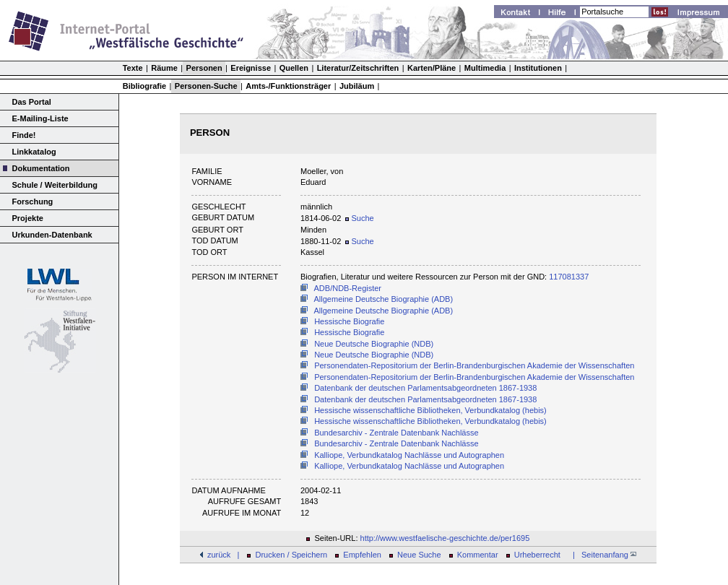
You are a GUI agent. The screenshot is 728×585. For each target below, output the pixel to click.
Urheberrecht (537, 555)
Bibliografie (145, 86)
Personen (204, 68)
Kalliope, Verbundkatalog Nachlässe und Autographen (409, 455)
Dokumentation (41, 168)
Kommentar (478, 555)
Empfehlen (362, 555)
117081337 (569, 277)
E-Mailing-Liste (40, 118)
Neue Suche (419, 555)
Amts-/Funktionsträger (288, 86)
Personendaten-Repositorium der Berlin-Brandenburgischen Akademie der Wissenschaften (474, 365)
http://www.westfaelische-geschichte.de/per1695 (445, 538)
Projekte (28, 218)
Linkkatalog (34, 152)
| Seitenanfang (602, 555)
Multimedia (485, 68)
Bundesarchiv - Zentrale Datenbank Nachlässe (396, 433)
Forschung (33, 201)
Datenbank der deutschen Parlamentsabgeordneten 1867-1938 (425, 388)
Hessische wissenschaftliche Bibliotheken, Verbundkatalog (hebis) (430, 410)
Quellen (294, 68)
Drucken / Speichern (292, 555)
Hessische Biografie (349, 321)
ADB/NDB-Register (348, 288)
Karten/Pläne (432, 68)
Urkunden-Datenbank (52, 235)
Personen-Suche (206, 86)
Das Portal (32, 102)
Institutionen (538, 68)
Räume (164, 68)
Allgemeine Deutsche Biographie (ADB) (384, 299)
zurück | (223, 555)
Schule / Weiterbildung (55, 185)
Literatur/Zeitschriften (358, 68)
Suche (359, 218)
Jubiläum (357, 86)
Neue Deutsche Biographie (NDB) (374, 344)
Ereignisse (251, 68)
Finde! (24, 135)
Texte (133, 68)
